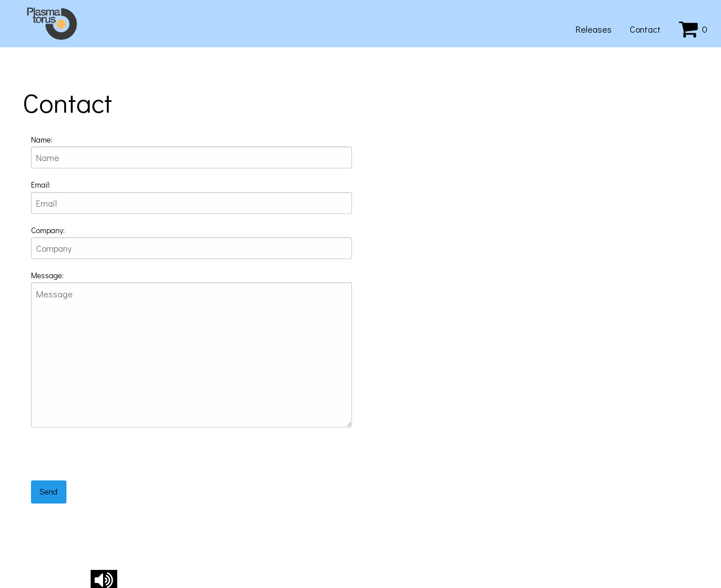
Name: (42, 139)
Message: (47, 275)
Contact (645, 29)
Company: (48, 230)
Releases (594, 29)
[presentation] (117, 458)
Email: (41, 184)
